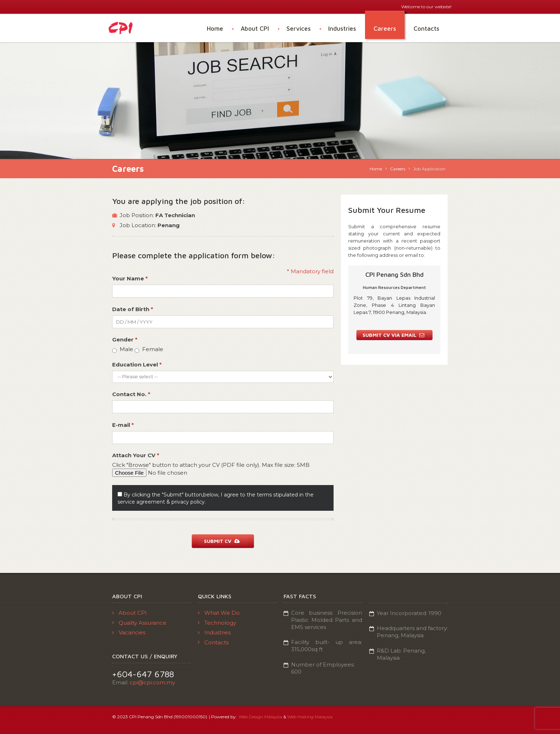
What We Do (222, 613)
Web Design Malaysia (260, 717)
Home (215, 29)
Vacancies (132, 632)
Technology (220, 622)
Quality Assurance (142, 622)
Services (299, 29)
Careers (385, 29)
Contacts (426, 29)
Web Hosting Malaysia (310, 717)
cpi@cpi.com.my (152, 682)
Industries (342, 29)
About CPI (255, 29)
